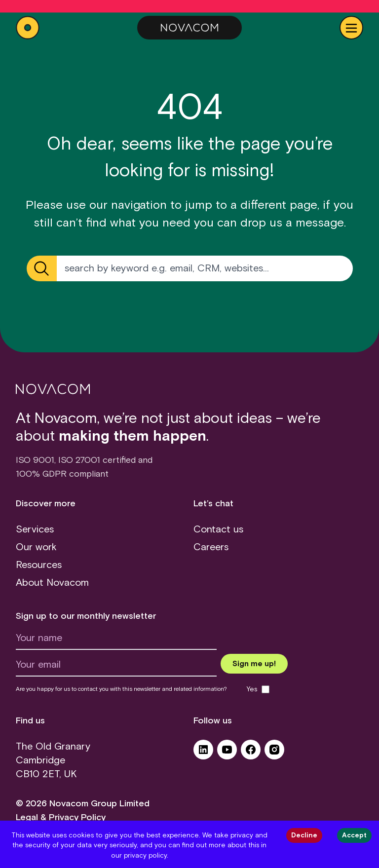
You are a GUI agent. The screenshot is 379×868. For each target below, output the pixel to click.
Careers (211, 547)
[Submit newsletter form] (254, 664)
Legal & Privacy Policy (61, 818)
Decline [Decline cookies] (304, 835)
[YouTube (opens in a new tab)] (227, 753)
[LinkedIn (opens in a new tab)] (203, 753)
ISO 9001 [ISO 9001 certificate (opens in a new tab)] (35, 460)
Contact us (218, 529)
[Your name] (116, 641)
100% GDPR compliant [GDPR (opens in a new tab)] (62, 474)
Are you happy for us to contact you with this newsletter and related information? (121, 689)
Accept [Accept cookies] (354, 835)
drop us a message (292, 223)
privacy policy (145, 856)
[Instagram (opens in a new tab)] (274, 753)
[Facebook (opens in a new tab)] (251, 753)
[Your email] (116, 667)
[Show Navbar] (351, 28)
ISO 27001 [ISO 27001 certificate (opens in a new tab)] (79, 460)
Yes (252, 689)
